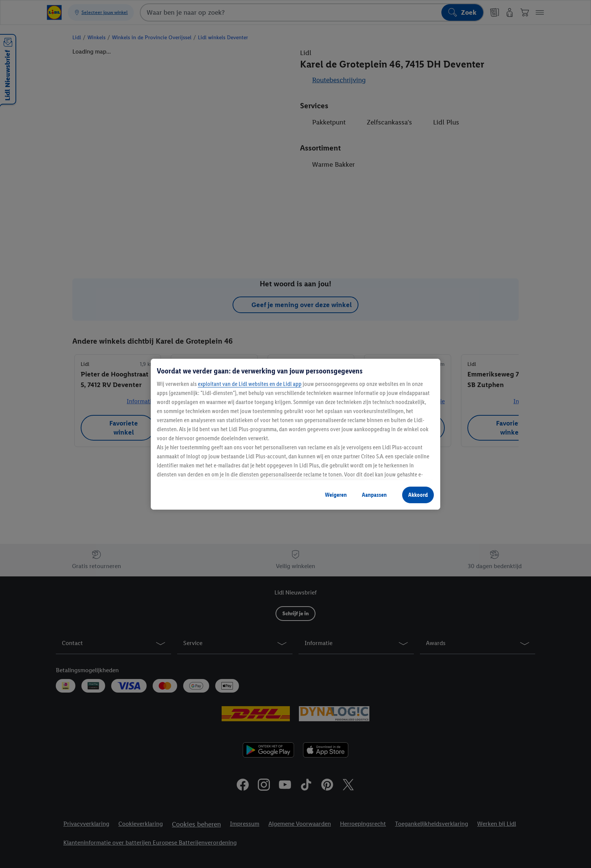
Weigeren (336, 495)
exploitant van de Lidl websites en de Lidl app (250, 384)
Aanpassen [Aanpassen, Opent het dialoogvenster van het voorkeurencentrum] (374, 495)
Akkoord (418, 495)
